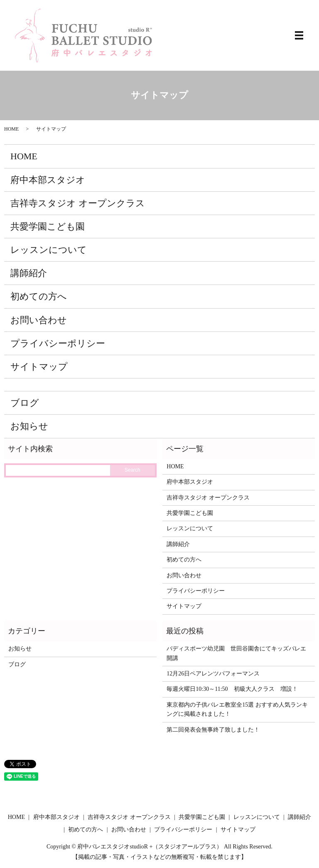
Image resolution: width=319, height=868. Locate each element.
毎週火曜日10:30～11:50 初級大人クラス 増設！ (232, 689)
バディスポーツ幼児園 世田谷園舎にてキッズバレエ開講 (236, 653)
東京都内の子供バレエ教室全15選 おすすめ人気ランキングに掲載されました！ (237, 709)
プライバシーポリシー (58, 343)
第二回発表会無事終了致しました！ (213, 730)
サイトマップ (39, 367)
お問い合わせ (39, 320)
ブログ (25, 403)
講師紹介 (29, 273)
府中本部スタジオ (48, 180)
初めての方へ (39, 296)
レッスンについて (49, 250)
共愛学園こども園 (48, 226)
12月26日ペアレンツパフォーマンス (213, 674)
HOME (11, 129)
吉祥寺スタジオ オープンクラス (78, 203)
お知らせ (29, 426)
